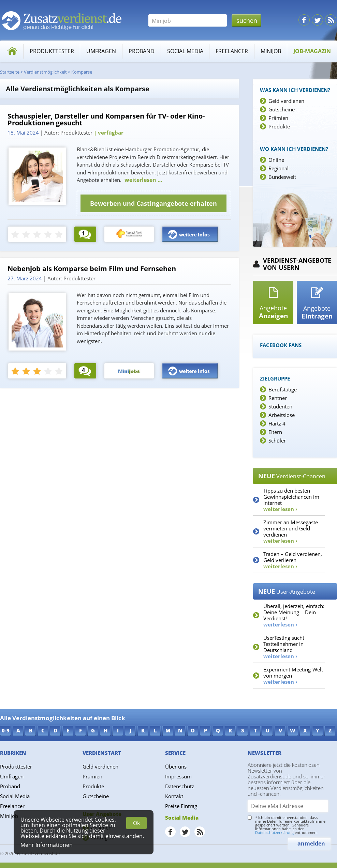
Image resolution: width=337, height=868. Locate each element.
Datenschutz (180, 786)
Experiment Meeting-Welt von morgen (293, 676)
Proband (142, 51)
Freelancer (232, 51)
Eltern (275, 432)
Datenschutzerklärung (274, 832)
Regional (279, 168)
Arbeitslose (282, 415)
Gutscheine (282, 109)
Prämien (278, 118)
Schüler (277, 440)
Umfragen (101, 51)
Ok (136, 823)
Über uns (176, 766)
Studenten (280, 406)
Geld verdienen (286, 101)
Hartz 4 (277, 423)
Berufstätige (283, 389)
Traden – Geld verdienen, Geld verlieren (293, 560)
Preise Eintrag (181, 806)
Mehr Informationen (47, 845)
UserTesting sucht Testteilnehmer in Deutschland (284, 647)
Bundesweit (282, 177)
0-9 (6, 730)
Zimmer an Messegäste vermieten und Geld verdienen (291, 531)
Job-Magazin (312, 51)
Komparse (82, 72)
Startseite (10, 72)
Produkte (279, 126)
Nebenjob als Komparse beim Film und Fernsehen (92, 269)
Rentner (278, 398)
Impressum (178, 776)
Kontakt (174, 796)
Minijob (271, 51)
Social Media (185, 51)
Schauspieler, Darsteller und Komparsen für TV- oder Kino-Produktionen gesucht (106, 120)
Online (276, 160)
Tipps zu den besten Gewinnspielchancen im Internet (291, 500)
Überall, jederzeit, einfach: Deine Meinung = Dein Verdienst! (294, 615)
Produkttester (52, 51)
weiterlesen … (143, 180)
